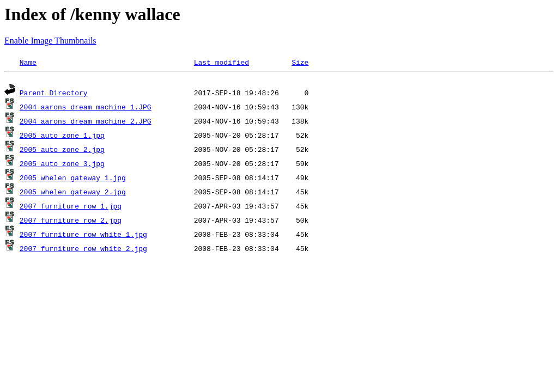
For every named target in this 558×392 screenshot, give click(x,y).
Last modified (222, 62)
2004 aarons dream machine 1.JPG (86, 108)
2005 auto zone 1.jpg (62, 137)
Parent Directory (54, 94)
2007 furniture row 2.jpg (71, 222)
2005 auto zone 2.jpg (62, 151)
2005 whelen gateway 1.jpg (73, 179)
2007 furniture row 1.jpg (71, 207)
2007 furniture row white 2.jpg (83, 250)
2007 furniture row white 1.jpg (83, 236)
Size (300, 62)
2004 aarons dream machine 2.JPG (86, 122)
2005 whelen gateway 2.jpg (73, 193)
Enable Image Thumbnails (50, 41)
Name (28, 62)
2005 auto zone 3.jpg (62, 165)
